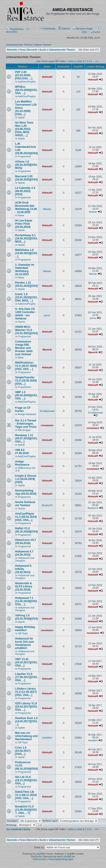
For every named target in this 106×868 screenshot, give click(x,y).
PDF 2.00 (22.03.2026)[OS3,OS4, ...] (24, 75)
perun (47, 315)
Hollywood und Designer (25, 559)
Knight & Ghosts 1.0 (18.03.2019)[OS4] (26, 479)
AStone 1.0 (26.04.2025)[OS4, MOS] (26, 165)
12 (97, 61)
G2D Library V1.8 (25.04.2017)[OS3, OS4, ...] (26, 707)
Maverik (47, 350)
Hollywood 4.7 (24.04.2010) (24, 553)
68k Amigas (24, 430)
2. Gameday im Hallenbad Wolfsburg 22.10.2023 (25, 270)
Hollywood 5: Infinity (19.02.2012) (24, 569)
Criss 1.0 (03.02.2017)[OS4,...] (23, 751)
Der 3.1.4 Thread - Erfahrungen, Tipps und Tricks (26, 424)
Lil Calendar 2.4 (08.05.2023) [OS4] (25, 191)
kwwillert (47, 738)
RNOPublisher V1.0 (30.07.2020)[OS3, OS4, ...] (26, 366)
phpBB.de (69, 856)
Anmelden (18, 30)
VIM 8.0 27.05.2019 (22, 452)
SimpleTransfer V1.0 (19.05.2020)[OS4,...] (26, 381)
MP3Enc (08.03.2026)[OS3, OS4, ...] (26, 90)
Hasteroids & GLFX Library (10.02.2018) (24, 586)
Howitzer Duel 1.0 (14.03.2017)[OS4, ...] (26, 721)
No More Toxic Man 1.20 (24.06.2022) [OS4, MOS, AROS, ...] (24, 129)
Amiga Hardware (27, 414)
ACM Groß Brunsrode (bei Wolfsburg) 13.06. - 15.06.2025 (26, 207)
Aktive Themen (43, 45)
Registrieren (15, 29)
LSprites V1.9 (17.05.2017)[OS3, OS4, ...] (26, 677)
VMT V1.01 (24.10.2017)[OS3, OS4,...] (26, 662)
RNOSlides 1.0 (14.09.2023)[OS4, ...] (26, 253)
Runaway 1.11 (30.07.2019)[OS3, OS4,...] (26, 438)
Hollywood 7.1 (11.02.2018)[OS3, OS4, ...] (26, 601)
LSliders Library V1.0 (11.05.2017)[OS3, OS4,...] (26, 692)
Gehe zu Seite (75, 61)
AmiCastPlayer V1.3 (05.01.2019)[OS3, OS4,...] (26, 517)
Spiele (22, 117)
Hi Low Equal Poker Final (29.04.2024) (24, 224)
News (21, 215)
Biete (21, 357)
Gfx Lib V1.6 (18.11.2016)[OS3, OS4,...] (26, 780)
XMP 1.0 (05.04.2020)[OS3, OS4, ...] (26, 395)
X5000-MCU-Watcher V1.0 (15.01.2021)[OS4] (26, 330)
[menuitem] (48, 29)
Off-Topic (23, 633)
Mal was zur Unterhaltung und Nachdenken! (26, 736)
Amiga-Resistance (22, 463)
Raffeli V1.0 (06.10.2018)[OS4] (26, 530)
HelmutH (47, 77)
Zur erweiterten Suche (18, 829)
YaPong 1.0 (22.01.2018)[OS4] (26, 617)
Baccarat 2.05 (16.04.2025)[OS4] (26, 178)
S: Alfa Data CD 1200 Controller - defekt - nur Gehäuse (26, 314)
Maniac (47, 209)
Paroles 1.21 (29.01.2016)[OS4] (26, 284)
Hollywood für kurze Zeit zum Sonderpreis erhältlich (24, 643)
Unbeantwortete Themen (19, 45)
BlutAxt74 (47, 505)
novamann (47, 425)
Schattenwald (47, 411)
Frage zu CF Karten (23, 409)
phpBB (40, 854)
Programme (24, 156)
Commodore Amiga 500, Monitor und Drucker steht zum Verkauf (24, 348)
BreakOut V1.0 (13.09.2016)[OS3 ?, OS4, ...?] (26, 810)
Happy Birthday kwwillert (25, 629)
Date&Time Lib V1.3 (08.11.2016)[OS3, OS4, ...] (26, 795)
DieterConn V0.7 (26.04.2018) (26, 542)
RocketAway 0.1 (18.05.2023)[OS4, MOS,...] (26, 238)
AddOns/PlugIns (27, 82)
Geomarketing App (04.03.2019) (26, 492)
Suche (95, 32)
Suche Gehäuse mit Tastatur (25, 504)
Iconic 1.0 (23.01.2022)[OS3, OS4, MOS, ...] (26, 297)
